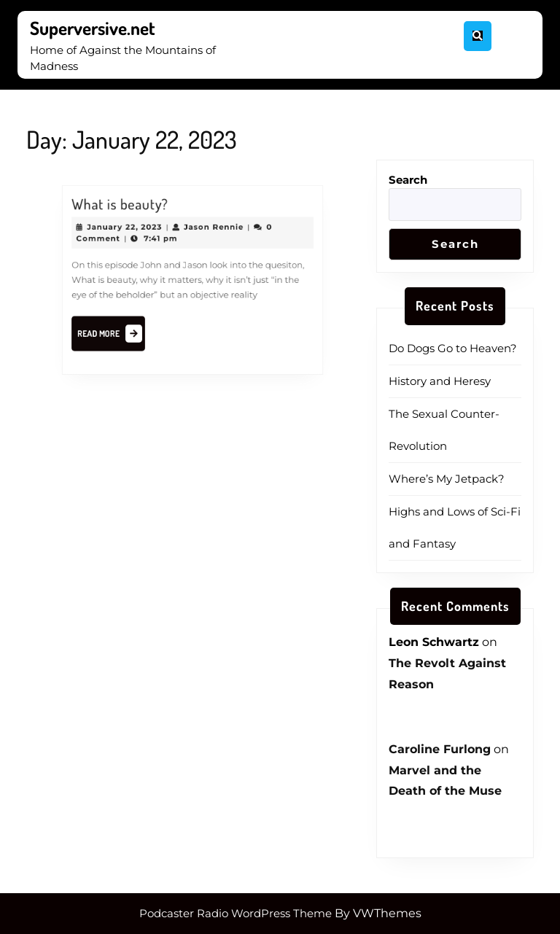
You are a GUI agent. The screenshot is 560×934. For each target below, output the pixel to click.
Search (408, 180)
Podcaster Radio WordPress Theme (236, 913)
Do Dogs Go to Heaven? (453, 348)
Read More (116, 333)
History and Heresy (440, 381)
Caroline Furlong (440, 749)
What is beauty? (124, 208)
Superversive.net (93, 28)
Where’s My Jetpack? (447, 479)
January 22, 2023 (128, 230)
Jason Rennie (213, 230)
